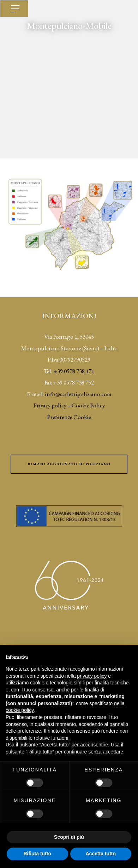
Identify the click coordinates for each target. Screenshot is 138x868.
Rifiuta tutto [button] (37, 854)
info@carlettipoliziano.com (78, 394)
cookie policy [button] (20, 710)
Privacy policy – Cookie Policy (69, 405)
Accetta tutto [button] (101, 854)
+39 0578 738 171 (74, 371)
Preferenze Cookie (69, 417)
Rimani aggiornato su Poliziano (69, 464)
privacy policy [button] (92, 676)
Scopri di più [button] (69, 837)
